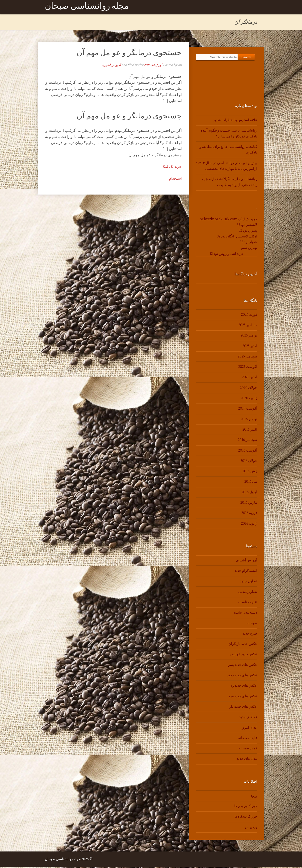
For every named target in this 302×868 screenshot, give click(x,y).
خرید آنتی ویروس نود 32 (226, 255)
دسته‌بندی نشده (246, 614)
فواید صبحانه (248, 750)
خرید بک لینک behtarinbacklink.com (228, 220)
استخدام (175, 180)
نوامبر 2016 (249, 420)
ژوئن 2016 (250, 472)
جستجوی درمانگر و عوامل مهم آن (129, 54)
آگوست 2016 (248, 451)
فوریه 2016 (249, 514)
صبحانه (252, 624)
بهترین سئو (249, 249)
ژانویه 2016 (249, 525)
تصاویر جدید (249, 582)
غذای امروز (249, 729)
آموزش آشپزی (111, 66)
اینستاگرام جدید (246, 572)
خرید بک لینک (172, 168)
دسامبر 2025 (248, 326)
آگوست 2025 (248, 368)
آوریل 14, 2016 (153, 66)
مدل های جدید (247, 760)
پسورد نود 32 (248, 232)
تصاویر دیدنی (248, 593)
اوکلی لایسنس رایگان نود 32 (237, 237)
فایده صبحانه (248, 739)
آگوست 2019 (248, 410)
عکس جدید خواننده (243, 655)
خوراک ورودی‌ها (246, 807)
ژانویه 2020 (249, 399)
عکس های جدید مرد (243, 697)
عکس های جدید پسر (243, 666)
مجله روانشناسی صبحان (87, 8)
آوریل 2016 (249, 493)
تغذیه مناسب (248, 603)
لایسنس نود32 (247, 226)
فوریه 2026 (249, 316)
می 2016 (251, 483)
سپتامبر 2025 (247, 358)
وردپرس (251, 828)
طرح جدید (250, 635)
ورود (254, 797)
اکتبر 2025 (250, 347)
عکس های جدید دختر (242, 676)
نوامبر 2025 (249, 337)
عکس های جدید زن (243, 687)
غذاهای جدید (248, 718)
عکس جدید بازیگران (243, 645)
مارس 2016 (249, 504)
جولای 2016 (249, 462)
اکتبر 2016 (250, 431)
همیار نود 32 (249, 243)
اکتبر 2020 (250, 378)
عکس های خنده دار (243, 708)
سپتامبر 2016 (247, 441)
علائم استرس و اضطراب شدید (235, 121)
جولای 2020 (249, 389)
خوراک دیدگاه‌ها (246, 818)
